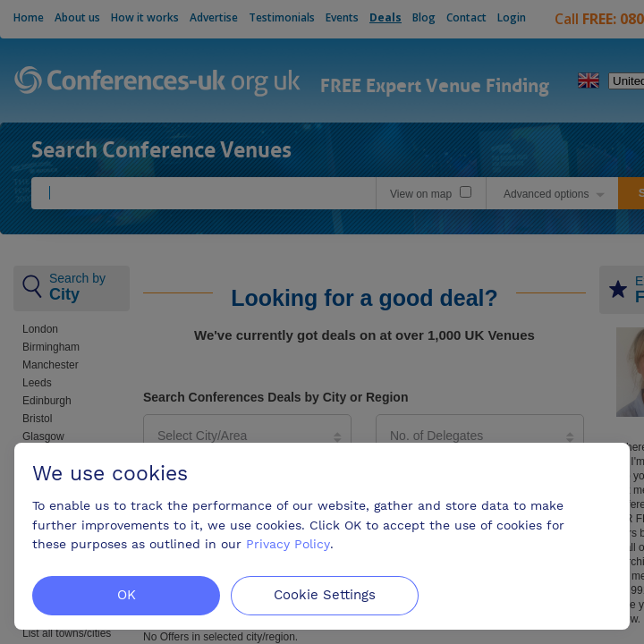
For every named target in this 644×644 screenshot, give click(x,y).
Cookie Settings (325, 595)
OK (127, 595)
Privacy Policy (288, 544)
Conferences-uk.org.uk (158, 82)
